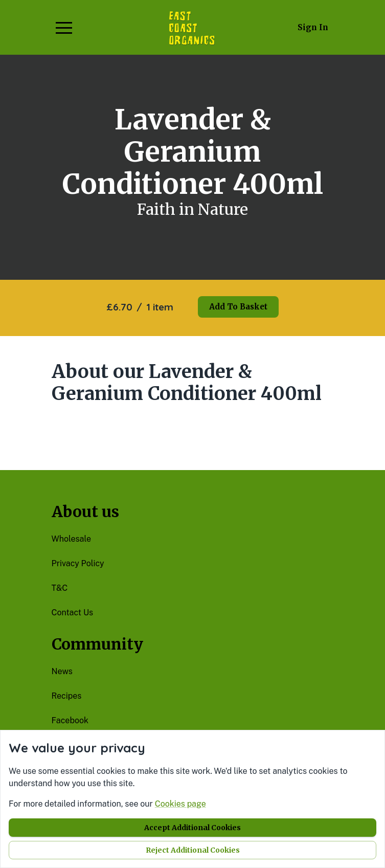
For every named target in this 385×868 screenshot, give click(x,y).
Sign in (313, 27)
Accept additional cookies (192, 828)
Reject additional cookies (193, 850)
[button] (64, 28)
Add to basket (238, 307)
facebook (70, 720)
